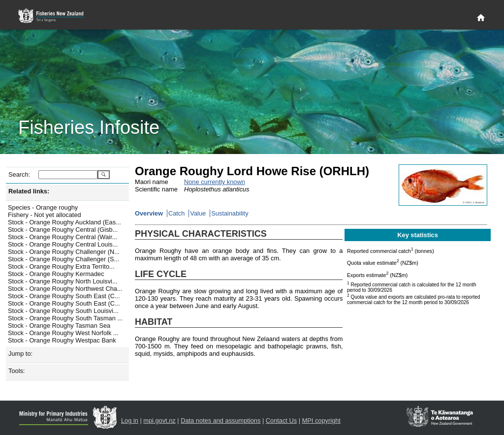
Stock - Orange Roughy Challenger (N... (64, 252)
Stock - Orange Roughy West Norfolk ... (63, 333)
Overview (149, 213)
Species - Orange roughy (43, 207)
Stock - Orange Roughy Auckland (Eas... (64, 222)
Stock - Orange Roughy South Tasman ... (65, 318)
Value (198, 213)
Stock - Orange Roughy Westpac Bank (62, 340)
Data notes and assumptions (220, 420)
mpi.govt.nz (159, 420)
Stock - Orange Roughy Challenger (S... (63, 259)
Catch (176, 213)
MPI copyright (321, 420)
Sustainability (230, 213)
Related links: (29, 191)
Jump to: (20, 354)
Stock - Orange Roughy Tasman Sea (59, 326)
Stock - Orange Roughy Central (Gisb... (63, 230)
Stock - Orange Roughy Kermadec (56, 274)
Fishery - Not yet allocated (45, 215)
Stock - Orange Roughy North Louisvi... (63, 281)
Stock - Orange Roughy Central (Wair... (63, 237)
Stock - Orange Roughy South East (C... (64, 296)
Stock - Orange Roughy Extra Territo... (61, 266)
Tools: (16, 371)
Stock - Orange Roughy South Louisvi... (63, 311)
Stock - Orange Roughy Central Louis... (63, 244)
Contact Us (281, 420)
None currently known (215, 182)
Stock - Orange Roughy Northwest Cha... (65, 289)
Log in (130, 420)
